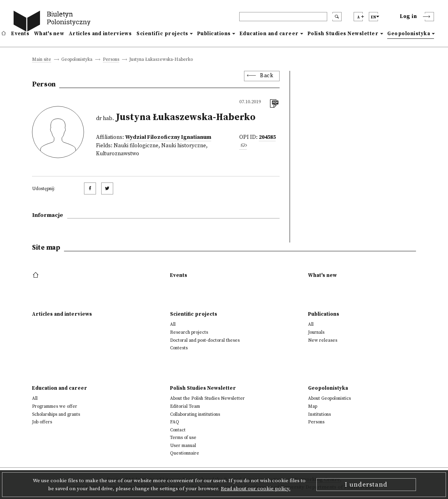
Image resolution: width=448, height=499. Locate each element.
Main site (42, 60)
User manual (183, 446)
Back (267, 76)
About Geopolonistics (329, 398)
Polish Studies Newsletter (343, 34)
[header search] (283, 17)
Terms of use (183, 438)
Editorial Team (185, 406)
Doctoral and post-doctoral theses (205, 340)
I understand (366, 485)
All (173, 324)
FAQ (175, 422)
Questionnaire (185, 453)
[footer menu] (37, 275)
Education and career (269, 34)
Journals (316, 332)
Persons (111, 60)
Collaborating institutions (195, 414)
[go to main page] (54, 22)
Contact (178, 430)
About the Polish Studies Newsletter (207, 398)
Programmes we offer (55, 406)
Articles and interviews (100, 34)
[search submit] (337, 17)
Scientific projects (162, 34)
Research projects (189, 332)
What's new (49, 34)
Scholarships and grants (56, 414)
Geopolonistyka (409, 34)
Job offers (42, 422)
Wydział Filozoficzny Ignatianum (168, 137)
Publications (214, 34)
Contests (179, 348)
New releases (323, 340)
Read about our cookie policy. (256, 489)
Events (20, 34)
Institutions (319, 414)
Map (313, 406)
